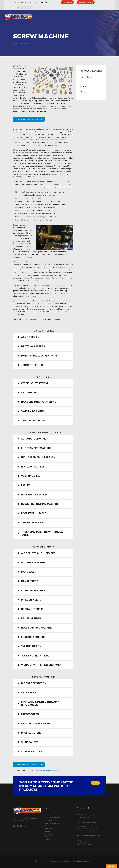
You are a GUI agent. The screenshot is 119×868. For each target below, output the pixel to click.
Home (15, 43)
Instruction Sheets (52, 823)
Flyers (83, 82)
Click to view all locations (87, 823)
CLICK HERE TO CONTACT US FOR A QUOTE (29, 119)
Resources (49, 826)
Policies (48, 840)
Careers (48, 837)
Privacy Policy (85, 861)
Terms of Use (70, 861)
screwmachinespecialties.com (52, 770)
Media (47, 832)
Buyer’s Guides (86, 77)
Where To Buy (50, 834)
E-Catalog (49, 821)
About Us (49, 829)
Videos (83, 92)
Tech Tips (84, 87)
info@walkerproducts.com (91, 836)
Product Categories (53, 818)
